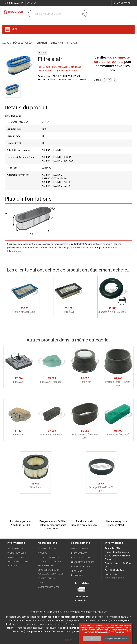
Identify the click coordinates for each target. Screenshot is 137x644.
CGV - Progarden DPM (49, 557)
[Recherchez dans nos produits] (55, 14)
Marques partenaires (49, 587)
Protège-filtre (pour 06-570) (101, 487)
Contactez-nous (15, 557)
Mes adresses (79, 553)
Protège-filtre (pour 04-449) (118, 382)
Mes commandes (80, 549)
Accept (92, 638)
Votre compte (81, 543)
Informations (114, 543)
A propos (42, 553)
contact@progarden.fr (116, 578)
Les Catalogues (15, 548)
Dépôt (41, 583)
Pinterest (115, 79)
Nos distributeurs (16, 553)
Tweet (110, 79)
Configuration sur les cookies (116, 639)
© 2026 (68, 640)
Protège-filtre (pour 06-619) (85, 435)
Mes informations (81, 558)
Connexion (77, 575)
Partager (104, 79)
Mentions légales (47, 548)
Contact (33, 3)
